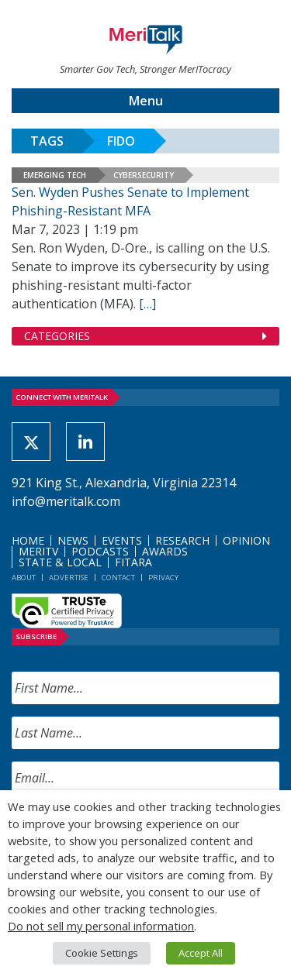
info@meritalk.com (66, 501)
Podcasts (100, 551)
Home (28, 540)
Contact (118, 578)
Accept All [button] (201, 953)
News (73, 540)
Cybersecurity (144, 175)
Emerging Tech (55, 175)
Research (182, 540)
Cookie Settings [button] (102, 953)
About (24, 578)
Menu (146, 101)
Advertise (69, 578)
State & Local (60, 562)
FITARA (133, 562)
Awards (165, 551)
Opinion (246, 540)
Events (122, 540)
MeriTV (38, 551)
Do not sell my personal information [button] (101, 926)
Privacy (163, 578)
